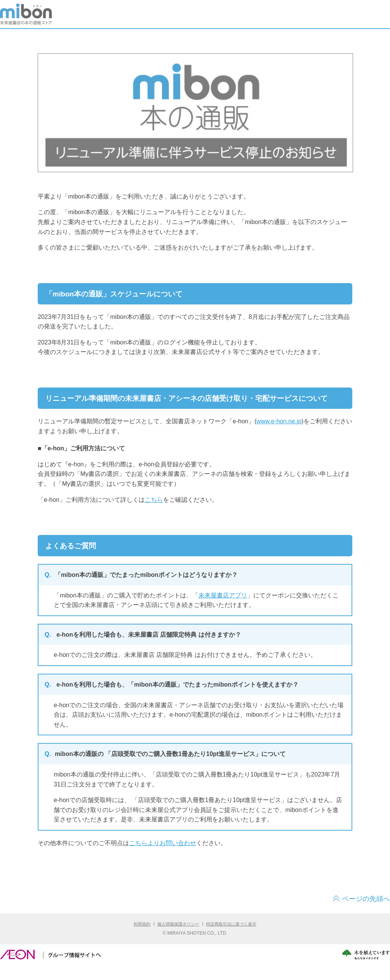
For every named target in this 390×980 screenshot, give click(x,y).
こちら (154, 500)
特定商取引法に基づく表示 (231, 924)
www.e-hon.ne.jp (279, 421)
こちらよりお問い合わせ (163, 843)
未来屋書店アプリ (223, 595)
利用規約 (142, 924)
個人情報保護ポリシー (178, 924)
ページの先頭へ (366, 899)
